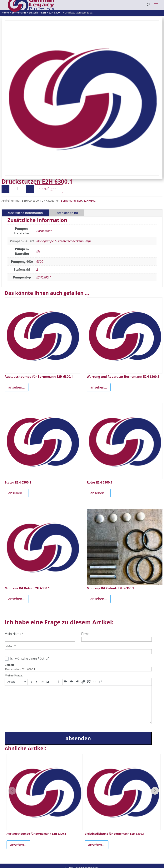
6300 (40, 262)
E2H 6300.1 (91, 201)
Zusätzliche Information (25, 213)
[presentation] (16, 682)
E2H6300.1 (44, 277)
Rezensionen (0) (66, 213)
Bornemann (68, 201)
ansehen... (17, 387)
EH (38, 251)
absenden (78, 738)
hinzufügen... (49, 189)
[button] (16, 682)
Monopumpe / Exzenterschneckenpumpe (64, 241)
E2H (80, 201)
